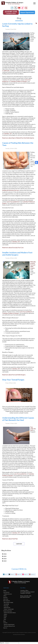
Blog (4, 621)
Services (5, 597)
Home (5, 591)
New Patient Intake (8, 602)
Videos (5, 614)
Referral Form (7, 607)
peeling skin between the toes (11, 190)
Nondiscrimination (21, 634)
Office (5, 596)
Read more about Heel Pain (10, 539)
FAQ (5, 619)
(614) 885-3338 (11, 12)
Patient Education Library (10, 613)
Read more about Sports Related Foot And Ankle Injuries (18, 138)
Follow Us (12, 574)
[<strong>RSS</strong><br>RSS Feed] (36, 23)
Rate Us (5, 628)
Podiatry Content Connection (30, 632)
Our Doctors (6, 592)
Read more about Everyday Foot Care (13, 248)
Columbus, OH (8, 133)
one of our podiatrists (13, 202)
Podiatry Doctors (8, 594)
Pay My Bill (6, 604)
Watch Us (19, 574)
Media (5, 616)
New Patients (7, 601)
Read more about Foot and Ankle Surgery (14, 375)
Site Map (15, 634)
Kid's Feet (6, 599)
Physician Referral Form (9, 626)
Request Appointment (27, 12)
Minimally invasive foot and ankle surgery (33, 265)
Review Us (33, 574)
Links (5, 618)
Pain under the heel (33, 429)
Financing (6, 606)
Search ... (2, 643)
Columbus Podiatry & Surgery (19, 81)
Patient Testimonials (9, 609)
